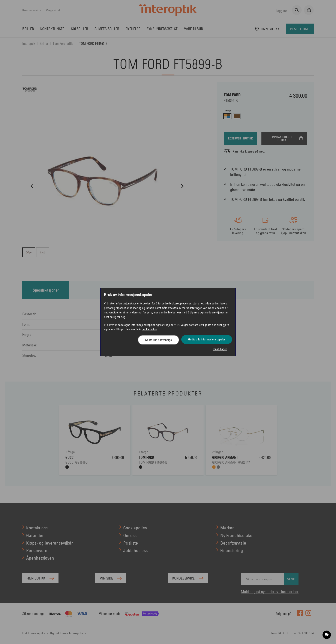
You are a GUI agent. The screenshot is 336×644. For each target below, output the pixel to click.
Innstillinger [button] (220, 349)
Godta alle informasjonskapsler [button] (207, 339)
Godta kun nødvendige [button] (158, 340)
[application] (327, 635)
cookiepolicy (149, 329)
